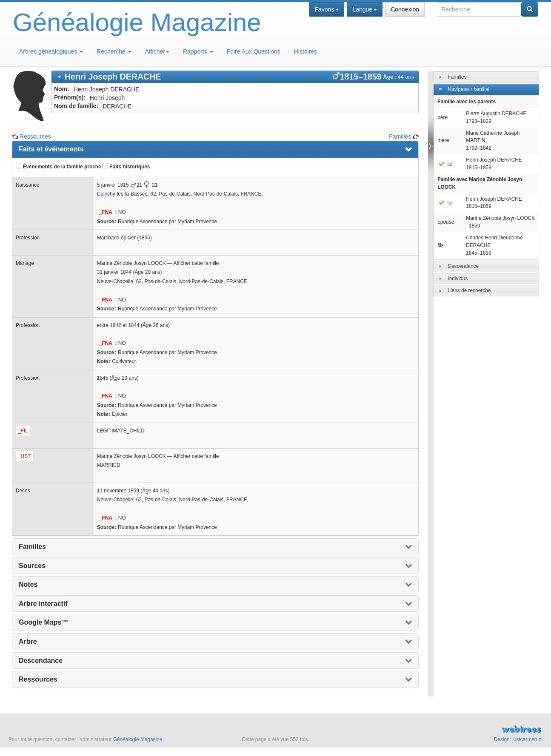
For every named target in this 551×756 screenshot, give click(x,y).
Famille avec (480, 183)
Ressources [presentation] (38, 679)
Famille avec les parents (467, 102)
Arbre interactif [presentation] (43, 604)
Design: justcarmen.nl (518, 739)
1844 (134, 325)
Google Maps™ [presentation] (43, 622)
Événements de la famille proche (59, 166)
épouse (446, 222)
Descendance (463, 266)
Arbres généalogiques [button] (51, 51)
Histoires (305, 51)
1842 (115, 325)
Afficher (157, 51)
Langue (365, 9)
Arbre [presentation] (28, 641)
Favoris (327, 9)
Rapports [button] (198, 51)
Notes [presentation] (28, 584)
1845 (103, 378)
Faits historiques (126, 166)
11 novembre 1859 (118, 491)
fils (441, 245)
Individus (458, 278)
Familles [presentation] (32, 547)
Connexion (405, 9)
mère (443, 140)
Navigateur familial (468, 89)
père (443, 117)
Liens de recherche (469, 290)
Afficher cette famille (196, 263)
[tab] (235, 77)
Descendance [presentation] (41, 661)
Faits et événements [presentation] (51, 149)
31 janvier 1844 (114, 272)
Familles (400, 136)
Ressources (35, 136)
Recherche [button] (114, 51)
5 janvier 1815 (113, 185)
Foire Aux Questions (254, 51)
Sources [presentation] (32, 566)
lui (445, 164)
